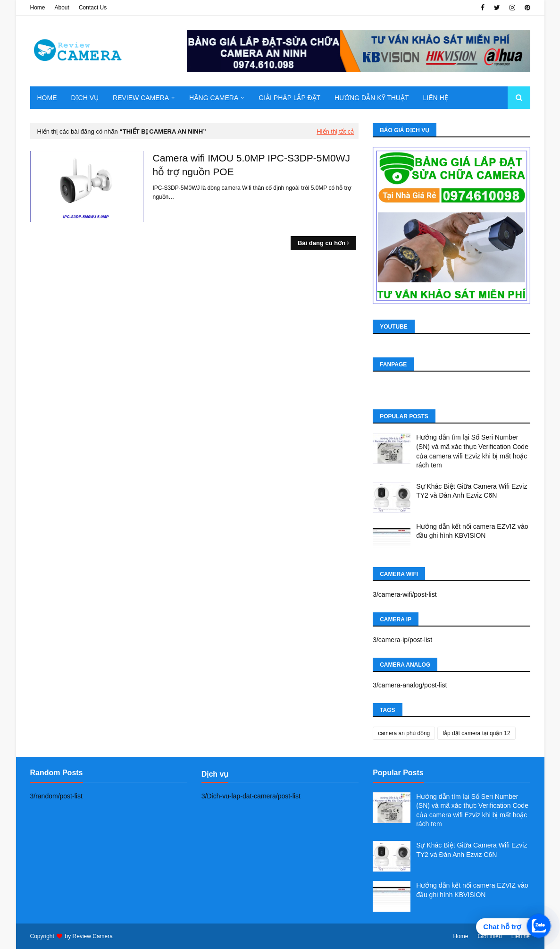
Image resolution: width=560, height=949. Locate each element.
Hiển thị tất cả (335, 131)
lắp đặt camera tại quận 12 (476, 733)
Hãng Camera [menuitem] (214, 98)
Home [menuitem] (47, 98)
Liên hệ (521, 936)
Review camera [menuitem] (141, 98)
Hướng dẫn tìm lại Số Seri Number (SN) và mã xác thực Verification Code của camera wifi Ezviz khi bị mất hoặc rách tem (472, 451)
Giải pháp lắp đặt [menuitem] (289, 98)
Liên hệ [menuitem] (435, 98)
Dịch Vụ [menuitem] (85, 98)
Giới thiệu (489, 936)
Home (38, 8)
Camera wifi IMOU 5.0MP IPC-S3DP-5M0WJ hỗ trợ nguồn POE (252, 165)
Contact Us (93, 8)
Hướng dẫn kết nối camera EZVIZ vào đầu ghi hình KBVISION (472, 531)
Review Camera (93, 936)
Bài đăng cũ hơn (322, 243)
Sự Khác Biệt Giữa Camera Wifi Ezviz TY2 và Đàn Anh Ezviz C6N (472, 491)
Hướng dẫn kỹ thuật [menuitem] (372, 98)
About (62, 8)
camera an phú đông (404, 733)
